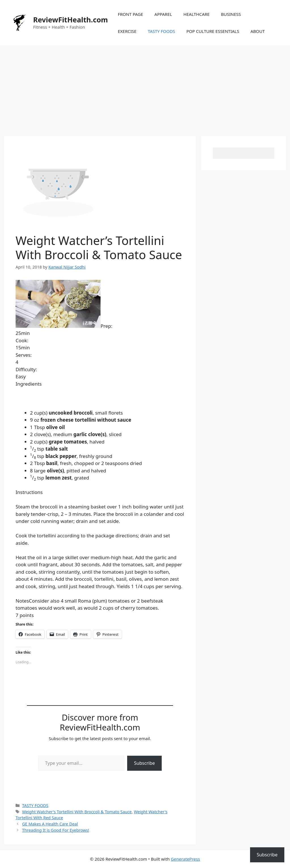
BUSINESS (231, 14)
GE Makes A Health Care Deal (50, 824)
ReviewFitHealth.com (71, 20)
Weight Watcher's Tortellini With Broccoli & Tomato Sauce (77, 812)
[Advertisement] (145, 88)
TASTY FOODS (161, 31)
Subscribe (144, 763)
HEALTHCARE (196, 14)
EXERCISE (127, 31)
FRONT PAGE (130, 14)
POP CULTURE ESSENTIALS (213, 31)
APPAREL (163, 14)
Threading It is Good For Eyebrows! (56, 830)
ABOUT (257, 31)
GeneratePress (185, 859)
